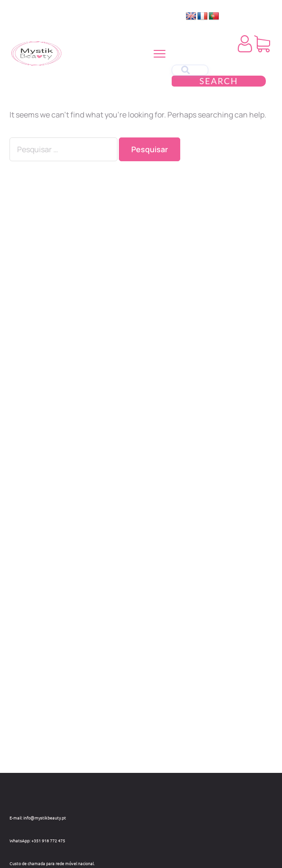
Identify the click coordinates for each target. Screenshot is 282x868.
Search (219, 81)
